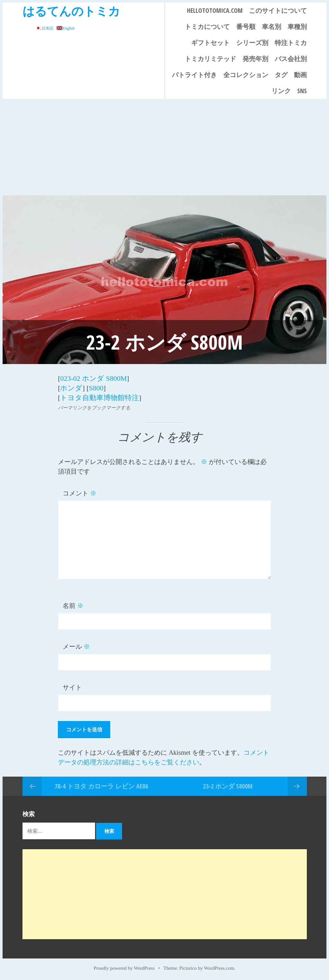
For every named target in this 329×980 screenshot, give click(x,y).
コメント (80, 493)
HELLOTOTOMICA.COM (215, 10)
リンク (281, 91)
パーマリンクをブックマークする (94, 407)
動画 (300, 75)
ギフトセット (210, 43)
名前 (73, 606)
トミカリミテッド (210, 59)
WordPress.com (219, 968)
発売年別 (255, 59)
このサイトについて (278, 10)
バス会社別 (291, 59)
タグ (281, 75)
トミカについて (207, 27)
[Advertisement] (164, 147)
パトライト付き (194, 75)
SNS (302, 91)
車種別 (297, 27)
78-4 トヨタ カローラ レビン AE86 (101, 786)
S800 (96, 388)
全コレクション (246, 75)
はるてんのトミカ (71, 11)
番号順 (246, 27)
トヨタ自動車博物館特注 (99, 398)
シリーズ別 (252, 43)
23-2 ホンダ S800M (228, 786)
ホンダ (71, 388)
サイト (72, 687)
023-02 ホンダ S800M (93, 378)
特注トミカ (291, 43)
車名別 (271, 27)
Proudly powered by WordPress (124, 968)
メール (76, 646)
